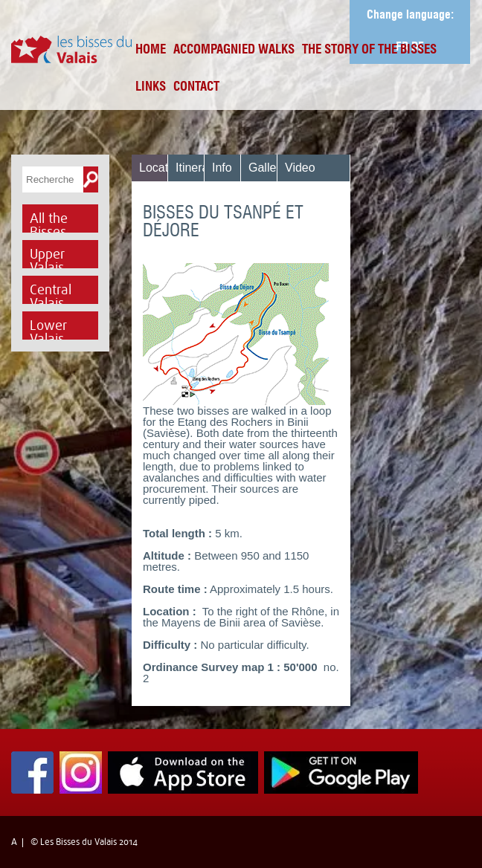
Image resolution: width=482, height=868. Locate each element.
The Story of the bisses (369, 50)
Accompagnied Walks (234, 50)
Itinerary (197, 168)
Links (151, 87)
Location (162, 168)
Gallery (267, 168)
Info (222, 168)
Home (151, 50)
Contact (196, 87)
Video (300, 168)
